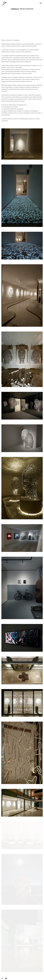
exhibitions (15, 9)
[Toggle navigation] (41, 3)
